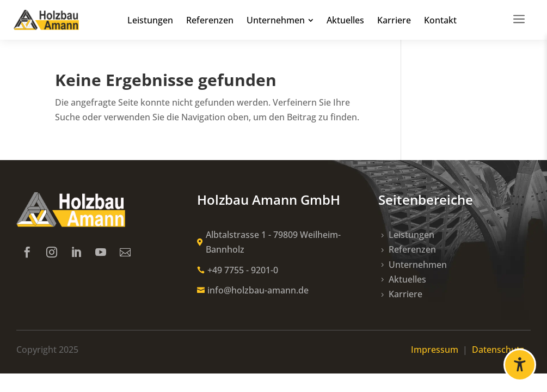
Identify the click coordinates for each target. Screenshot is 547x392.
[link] (46, 20)
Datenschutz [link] (501, 350)
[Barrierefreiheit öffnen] (520, 365)
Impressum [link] (436, 350)
